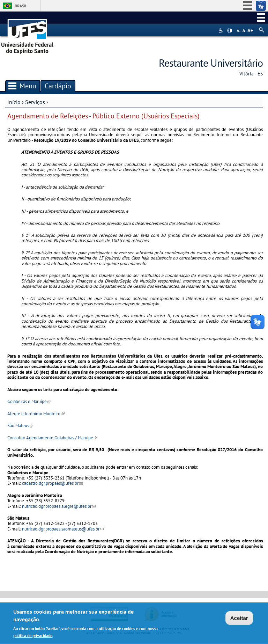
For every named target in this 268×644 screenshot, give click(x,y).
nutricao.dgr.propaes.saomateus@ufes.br (63, 529)
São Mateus (20, 426)
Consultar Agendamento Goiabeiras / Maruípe (52, 438)
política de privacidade (33, 637)
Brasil (21, 6)
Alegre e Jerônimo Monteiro (36, 414)
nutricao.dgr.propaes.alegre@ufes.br (59, 506)
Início (14, 102)
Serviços (35, 102)
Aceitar (239, 619)
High (230, 31)
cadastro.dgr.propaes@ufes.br (52, 483)
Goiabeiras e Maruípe (29, 401)
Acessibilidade (221, 31)
